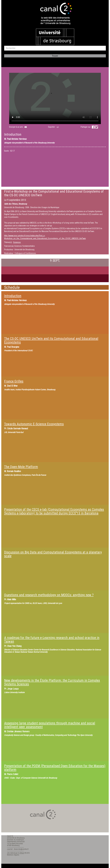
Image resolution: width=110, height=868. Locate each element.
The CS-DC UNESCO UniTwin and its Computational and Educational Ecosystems (51, 340)
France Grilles (14, 381)
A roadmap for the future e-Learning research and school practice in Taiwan (52, 640)
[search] (55, 48)
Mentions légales (13, 855)
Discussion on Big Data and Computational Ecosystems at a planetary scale (53, 554)
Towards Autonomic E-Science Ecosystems (34, 424)
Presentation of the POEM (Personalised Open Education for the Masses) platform (55, 768)
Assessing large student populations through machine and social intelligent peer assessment (50, 725)
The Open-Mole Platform (21, 467)
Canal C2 (10, 836)
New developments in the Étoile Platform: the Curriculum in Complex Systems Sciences (52, 682)
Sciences (17, 242)
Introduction (13, 296)
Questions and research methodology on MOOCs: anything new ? (49, 595)
